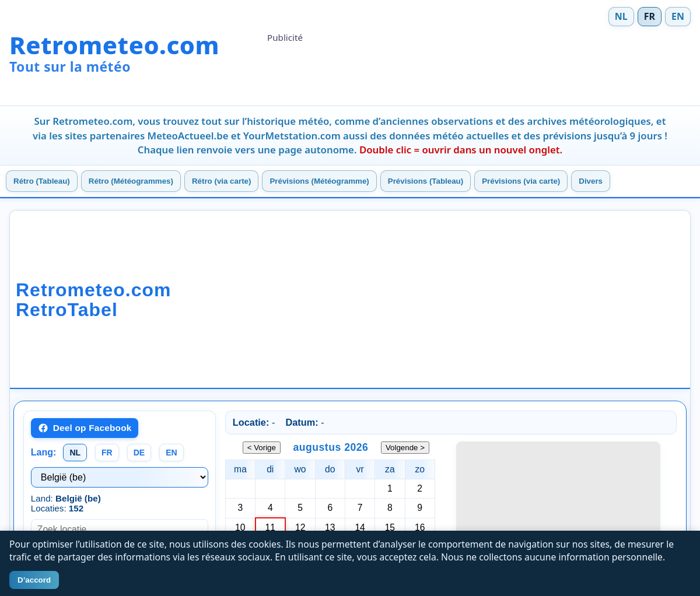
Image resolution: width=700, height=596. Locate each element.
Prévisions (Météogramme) (319, 181)
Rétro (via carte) (221, 181)
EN (678, 16)
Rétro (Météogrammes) (131, 181)
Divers (591, 181)
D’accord (34, 580)
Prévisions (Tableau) (426, 181)
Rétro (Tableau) (42, 181)
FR (650, 16)
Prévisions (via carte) (521, 181)
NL (621, 16)
